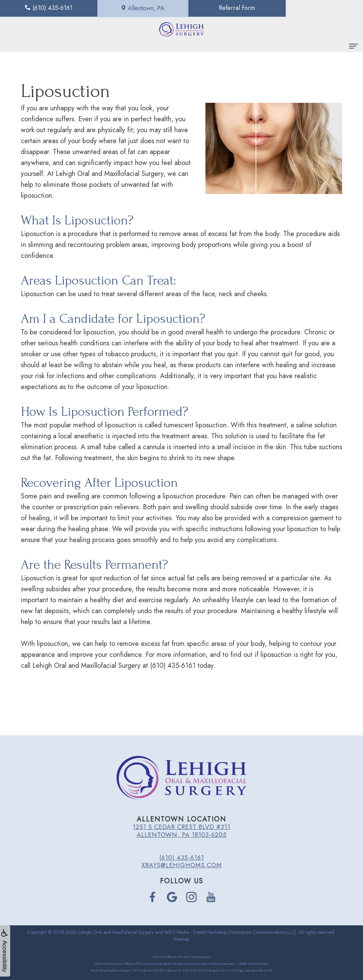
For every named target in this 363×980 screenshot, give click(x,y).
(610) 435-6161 (182, 858)
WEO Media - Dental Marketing (195, 932)
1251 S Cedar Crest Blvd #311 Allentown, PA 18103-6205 (181, 831)
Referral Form (227, 8)
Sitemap (181, 939)
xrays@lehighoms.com (182, 865)
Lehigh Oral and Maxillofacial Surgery (116, 932)
